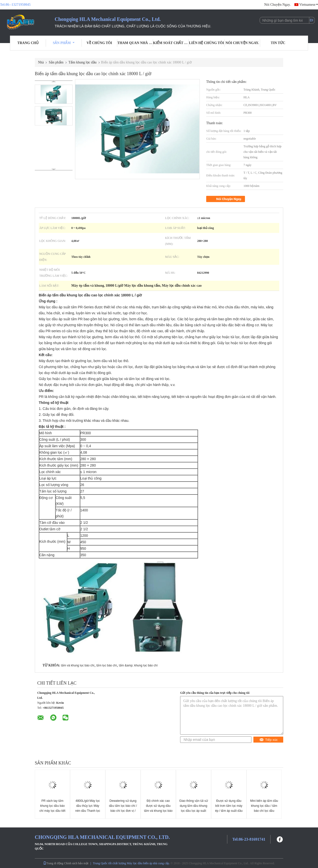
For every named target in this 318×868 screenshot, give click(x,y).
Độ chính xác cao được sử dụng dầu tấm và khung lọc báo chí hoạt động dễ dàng (158, 811)
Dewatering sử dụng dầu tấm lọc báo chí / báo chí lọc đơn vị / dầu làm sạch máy (123, 808)
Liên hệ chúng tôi (207, 43)
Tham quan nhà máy (135, 43)
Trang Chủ (28, 43)
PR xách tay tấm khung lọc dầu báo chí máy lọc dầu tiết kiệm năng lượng (52, 808)
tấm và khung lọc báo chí (78, 665)
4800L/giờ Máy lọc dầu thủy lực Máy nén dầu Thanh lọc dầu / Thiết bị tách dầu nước (88, 811)
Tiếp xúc (268, 740)
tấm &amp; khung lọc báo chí (138, 665)
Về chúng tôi (99, 43)
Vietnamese (309, 5)
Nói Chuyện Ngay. (277, 5)
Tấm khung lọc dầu (83, 62)
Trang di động (53, 863)
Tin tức (278, 43)
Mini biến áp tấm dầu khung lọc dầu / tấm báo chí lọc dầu (264, 806)
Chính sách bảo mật (76, 863)
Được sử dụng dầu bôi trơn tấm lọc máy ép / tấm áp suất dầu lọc (229, 808)
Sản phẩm (64, 43)
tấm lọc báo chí (107, 665)
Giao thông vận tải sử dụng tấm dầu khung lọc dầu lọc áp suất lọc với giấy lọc (193, 808)
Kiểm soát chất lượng (171, 43)
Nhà (41, 62)
